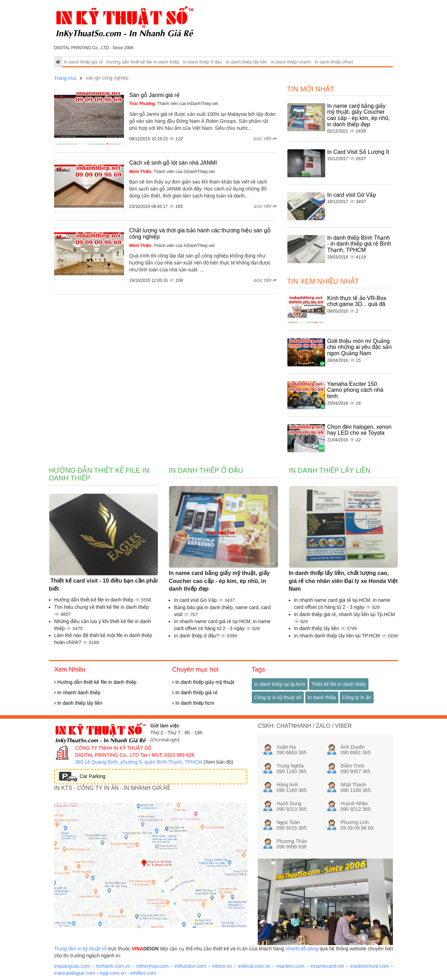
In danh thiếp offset (334, 62)
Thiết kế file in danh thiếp (339, 684)
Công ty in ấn (357, 697)
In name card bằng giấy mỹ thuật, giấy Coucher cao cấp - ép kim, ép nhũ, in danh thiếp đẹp (359, 115)
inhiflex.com (143, 973)
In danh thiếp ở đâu (203, 62)
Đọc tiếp (265, 139)
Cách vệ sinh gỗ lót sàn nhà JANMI (173, 163)
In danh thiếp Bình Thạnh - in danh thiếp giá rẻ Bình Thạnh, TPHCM (359, 244)
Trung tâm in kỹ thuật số (80, 949)
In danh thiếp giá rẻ (83, 62)
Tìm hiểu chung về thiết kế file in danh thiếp (101, 607)
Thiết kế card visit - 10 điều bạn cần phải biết (103, 585)
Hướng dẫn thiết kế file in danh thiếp (143, 62)
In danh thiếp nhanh (291, 62)
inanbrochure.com (369, 966)
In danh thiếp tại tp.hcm (280, 684)
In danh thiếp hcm (193, 703)
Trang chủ (65, 78)
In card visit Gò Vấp (352, 195)
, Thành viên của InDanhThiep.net (174, 104)
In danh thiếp (322, 697)
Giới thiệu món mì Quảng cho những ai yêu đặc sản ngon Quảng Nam (360, 347)
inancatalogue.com (75, 973)
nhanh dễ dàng (302, 949)
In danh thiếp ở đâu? (197, 636)
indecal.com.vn (254, 966)
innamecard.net (327, 966)
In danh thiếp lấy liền (246, 62)
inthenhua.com (153, 966)
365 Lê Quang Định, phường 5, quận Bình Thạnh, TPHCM (139, 762)
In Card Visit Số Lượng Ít (358, 152)
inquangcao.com (72, 966)
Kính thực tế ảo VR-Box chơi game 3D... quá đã (357, 301)
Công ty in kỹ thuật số (278, 697)
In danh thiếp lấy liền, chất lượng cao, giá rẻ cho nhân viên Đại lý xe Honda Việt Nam (343, 581)
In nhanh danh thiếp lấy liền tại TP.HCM (338, 636)
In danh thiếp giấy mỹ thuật (203, 682)
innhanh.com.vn (113, 966)
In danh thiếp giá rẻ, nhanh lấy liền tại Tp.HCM (345, 614)
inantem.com (291, 966)
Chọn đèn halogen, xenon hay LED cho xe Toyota (359, 430)
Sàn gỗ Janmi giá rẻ (154, 95)
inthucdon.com (190, 966)
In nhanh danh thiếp (77, 693)
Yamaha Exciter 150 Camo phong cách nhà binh (355, 390)
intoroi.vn (222, 966)
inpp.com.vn (113, 973)
